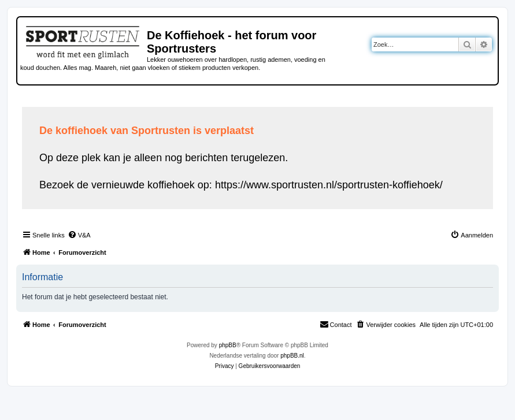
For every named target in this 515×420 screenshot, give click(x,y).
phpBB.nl (292, 356)
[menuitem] (79, 235)
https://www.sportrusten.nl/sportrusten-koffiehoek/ (329, 185)
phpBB (228, 345)
